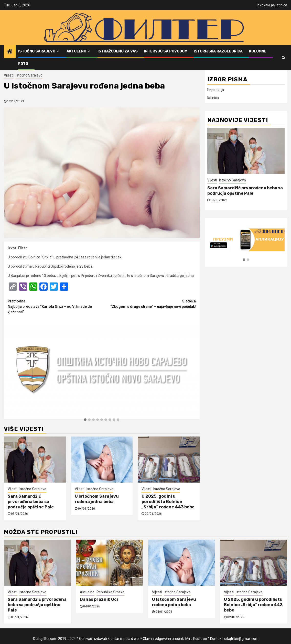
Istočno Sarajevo (37, 51)
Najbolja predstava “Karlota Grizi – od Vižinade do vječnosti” (55, 306)
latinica (281, 5)
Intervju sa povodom (166, 51)
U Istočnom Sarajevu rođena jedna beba (97, 499)
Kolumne (258, 51)
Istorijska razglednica (218, 51)
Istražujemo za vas (118, 51)
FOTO (23, 64)
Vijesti (9, 75)
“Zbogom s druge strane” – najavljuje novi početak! (149, 304)
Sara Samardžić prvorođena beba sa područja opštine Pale (31, 502)
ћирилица (266, 5)
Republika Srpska (110, 592)
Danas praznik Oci (99, 599)
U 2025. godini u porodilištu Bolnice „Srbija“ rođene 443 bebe (168, 502)
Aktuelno (76, 51)
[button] (85, 420)
